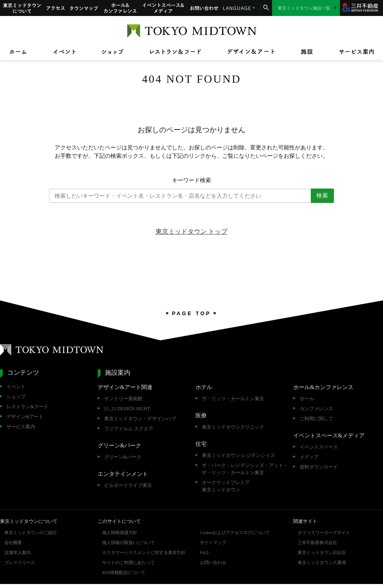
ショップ (16, 397)
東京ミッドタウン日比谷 (322, 552)
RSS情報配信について (124, 572)
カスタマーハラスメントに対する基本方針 (144, 552)
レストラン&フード (27, 407)
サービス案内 (21, 427)
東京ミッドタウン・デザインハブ (140, 419)
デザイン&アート (25, 417)
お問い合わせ (204, 8)
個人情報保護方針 (120, 532)
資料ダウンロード (319, 467)
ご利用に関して (316, 419)
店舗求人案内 (18, 552)
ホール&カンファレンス (120, 8)
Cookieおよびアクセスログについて (235, 532)
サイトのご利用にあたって (128, 562)
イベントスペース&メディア (164, 8)
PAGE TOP (191, 313)
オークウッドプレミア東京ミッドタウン (226, 486)
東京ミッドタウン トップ (191, 231)
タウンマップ (84, 8)
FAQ (204, 552)
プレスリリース (20, 562)
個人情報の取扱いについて (128, 542)
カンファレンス (316, 409)
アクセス (55, 8)
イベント (16, 387)
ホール (307, 399)
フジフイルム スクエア (129, 429)
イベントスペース (319, 447)
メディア (309, 457)
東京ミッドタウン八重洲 (322, 562)
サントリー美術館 (123, 399)
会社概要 (13, 542)
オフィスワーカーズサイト (324, 532)
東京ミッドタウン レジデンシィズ (238, 455)
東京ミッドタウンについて (22, 8)
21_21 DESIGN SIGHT (127, 409)
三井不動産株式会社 (317, 542)
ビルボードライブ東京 (128, 485)
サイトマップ (213, 542)
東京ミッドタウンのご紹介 (31, 532)
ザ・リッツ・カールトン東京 (233, 399)
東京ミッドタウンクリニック (233, 427)
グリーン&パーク (123, 457)
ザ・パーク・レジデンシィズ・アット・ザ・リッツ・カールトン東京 (245, 469)
